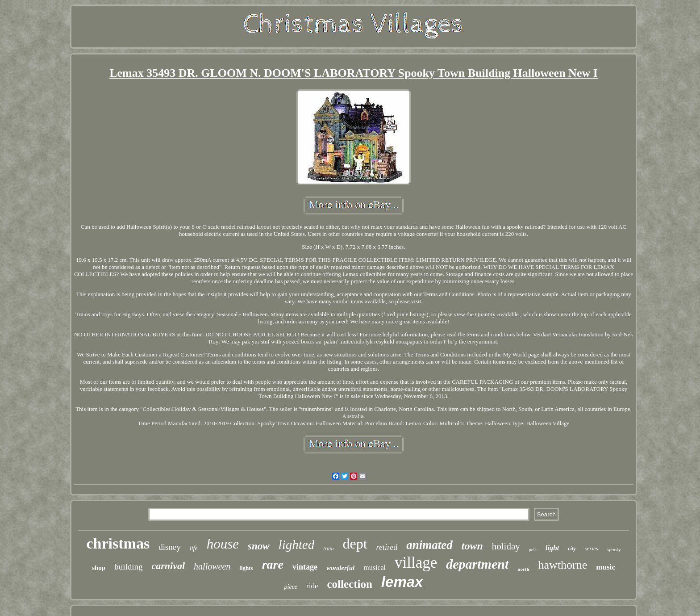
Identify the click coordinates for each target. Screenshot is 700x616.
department (477, 564)
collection (350, 584)
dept (355, 544)
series (592, 548)
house (223, 544)
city (572, 549)
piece (291, 587)
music (606, 567)
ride (312, 586)
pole (533, 550)
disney (170, 547)
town (472, 546)
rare (273, 564)
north (523, 569)
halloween (212, 566)
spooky (614, 549)
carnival (169, 566)
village (416, 563)
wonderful (340, 568)
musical (375, 568)
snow (259, 546)
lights (246, 568)
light (552, 548)
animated (429, 545)
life (194, 548)
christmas (118, 543)
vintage (305, 567)
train (328, 549)
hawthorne (563, 565)
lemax (402, 582)
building (128, 567)
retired (387, 547)
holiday (506, 546)
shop (99, 568)
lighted (297, 545)
